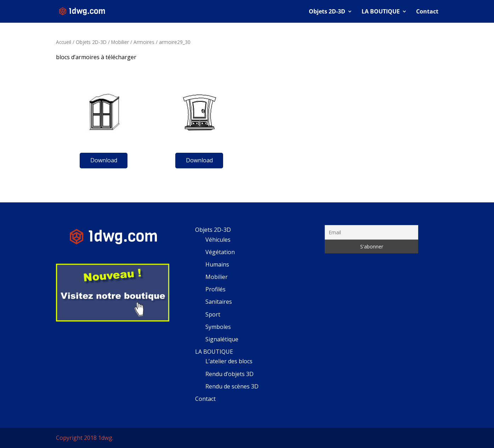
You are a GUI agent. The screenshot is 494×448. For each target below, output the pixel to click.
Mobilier (120, 42)
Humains (217, 264)
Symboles (218, 327)
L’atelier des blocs (229, 361)
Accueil (64, 42)
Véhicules (218, 240)
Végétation (220, 252)
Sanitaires (219, 302)
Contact (427, 12)
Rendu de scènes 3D (232, 386)
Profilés (215, 289)
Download (104, 160)
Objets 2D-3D (327, 12)
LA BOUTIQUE (381, 12)
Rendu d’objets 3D (229, 374)
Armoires (144, 42)
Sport (213, 314)
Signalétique (222, 339)
